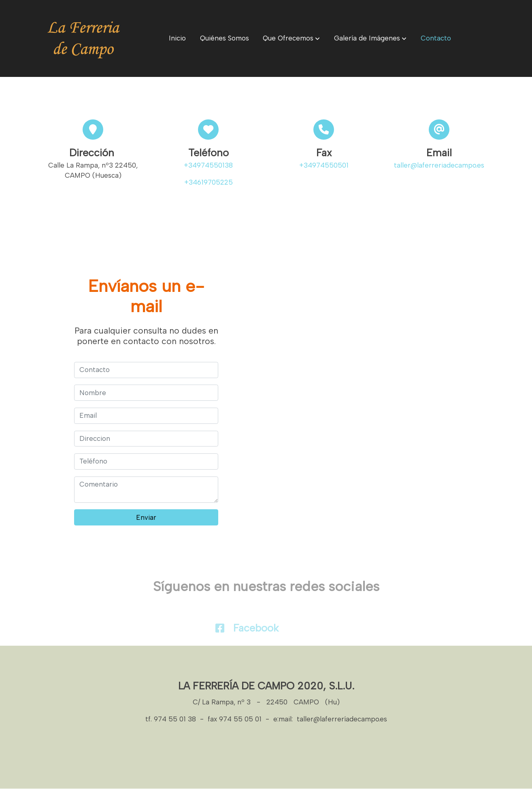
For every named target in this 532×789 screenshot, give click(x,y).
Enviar (146, 517)
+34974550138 (208, 166)
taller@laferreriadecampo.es (439, 166)
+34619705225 (209, 183)
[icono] (220, 628)
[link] (84, 38)
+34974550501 (324, 166)
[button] (291, 38)
